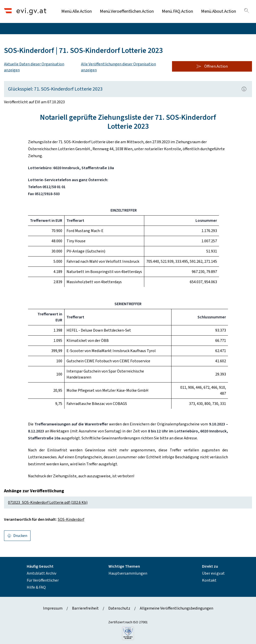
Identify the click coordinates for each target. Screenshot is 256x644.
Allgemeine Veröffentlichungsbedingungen (176, 608)
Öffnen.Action (212, 66)
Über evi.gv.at (213, 573)
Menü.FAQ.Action (177, 11)
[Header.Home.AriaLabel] (25, 11)
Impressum (53, 608)
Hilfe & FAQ (36, 587)
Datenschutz (119, 608)
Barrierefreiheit (85, 608)
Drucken (17, 536)
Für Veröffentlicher (43, 580)
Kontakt (209, 580)
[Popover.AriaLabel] (244, 89)
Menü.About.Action (218, 11)
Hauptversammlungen (128, 573)
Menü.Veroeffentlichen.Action (127, 11)
